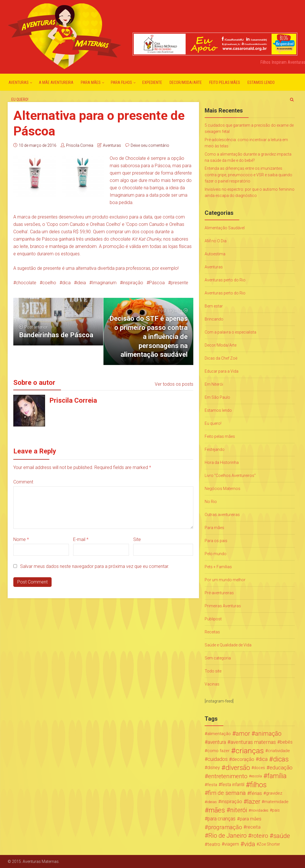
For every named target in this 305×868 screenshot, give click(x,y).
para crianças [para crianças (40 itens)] (222, 819)
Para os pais (216, 541)
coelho (49, 283)
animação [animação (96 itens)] (268, 734)
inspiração (133, 283)
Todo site (213, 671)
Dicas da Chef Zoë (221, 358)
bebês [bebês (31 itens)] (286, 742)
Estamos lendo (261, 82)
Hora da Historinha (222, 462)
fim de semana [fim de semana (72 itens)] (227, 793)
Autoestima (215, 254)
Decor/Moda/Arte (186, 82)
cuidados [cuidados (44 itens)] (218, 759)
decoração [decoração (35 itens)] (243, 759)
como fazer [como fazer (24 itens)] (218, 751)
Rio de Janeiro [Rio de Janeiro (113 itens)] (227, 836)
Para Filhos (121, 82)
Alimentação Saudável (225, 228)
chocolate (26, 283)
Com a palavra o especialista (230, 332)
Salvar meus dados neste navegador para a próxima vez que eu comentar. (95, 566)
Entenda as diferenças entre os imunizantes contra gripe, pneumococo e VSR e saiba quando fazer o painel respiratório (248, 175)
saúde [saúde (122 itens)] (282, 836)
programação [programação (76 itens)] (225, 827)
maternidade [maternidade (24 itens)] (276, 802)
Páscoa (157, 283)
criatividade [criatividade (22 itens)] (279, 751)
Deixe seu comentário (150, 145)
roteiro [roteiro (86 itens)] (260, 836)
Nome (21, 539)
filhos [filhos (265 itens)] (258, 785)
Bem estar (214, 306)
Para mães (91, 82)
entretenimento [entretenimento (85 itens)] (228, 776)
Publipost (213, 619)
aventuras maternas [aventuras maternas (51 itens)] (253, 742)
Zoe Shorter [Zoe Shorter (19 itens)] (269, 844)
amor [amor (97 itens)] (243, 734)
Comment (23, 482)
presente (179, 283)
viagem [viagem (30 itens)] (232, 844)
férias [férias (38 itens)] (256, 793)
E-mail (81, 539)
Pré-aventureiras (219, 593)
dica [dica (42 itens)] (263, 759)
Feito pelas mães (225, 82)
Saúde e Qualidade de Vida (228, 645)
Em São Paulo (217, 397)
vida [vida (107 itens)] (250, 844)
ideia (81, 283)
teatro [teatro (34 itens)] (214, 844)
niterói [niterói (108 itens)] (239, 810)
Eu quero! (20, 99)
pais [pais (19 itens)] (276, 810)
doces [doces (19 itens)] (259, 768)
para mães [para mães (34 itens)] (251, 819)
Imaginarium (104, 283)
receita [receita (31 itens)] (253, 827)
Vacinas (212, 684)
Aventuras (19, 82)
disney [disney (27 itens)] (214, 768)
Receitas (212, 632)
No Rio (211, 502)
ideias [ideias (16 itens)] (212, 802)
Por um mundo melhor (225, 580)
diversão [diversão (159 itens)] (238, 768)
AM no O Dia (216, 241)
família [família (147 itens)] (277, 776)
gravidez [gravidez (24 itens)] (274, 793)
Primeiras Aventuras (223, 606)
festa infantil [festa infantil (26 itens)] (233, 785)
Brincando (214, 319)
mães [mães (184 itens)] (217, 810)
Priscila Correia (80, 145)
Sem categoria (218, 658)
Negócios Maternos (223, 489)
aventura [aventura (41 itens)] (217, 742)
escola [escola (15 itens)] (257, 776)
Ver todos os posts (174, 384)
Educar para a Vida (222, 371)
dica (66, 283)
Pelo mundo (216, 554)
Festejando (215, 449)
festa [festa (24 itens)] (212, 785)
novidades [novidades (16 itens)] (260, 810)
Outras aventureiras (222, 515)
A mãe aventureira (56, 82)
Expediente (152, 82)
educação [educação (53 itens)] (281, 768)
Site (137, 539)
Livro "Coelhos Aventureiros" (230, 476)
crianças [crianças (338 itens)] (250, 751)
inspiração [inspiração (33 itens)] (232, 802)
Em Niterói (214, 384)
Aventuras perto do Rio (225, 280)
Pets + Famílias (218, 567)
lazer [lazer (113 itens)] (254, 802)
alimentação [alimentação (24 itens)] (219, 734)
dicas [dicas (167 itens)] (281, 759)
